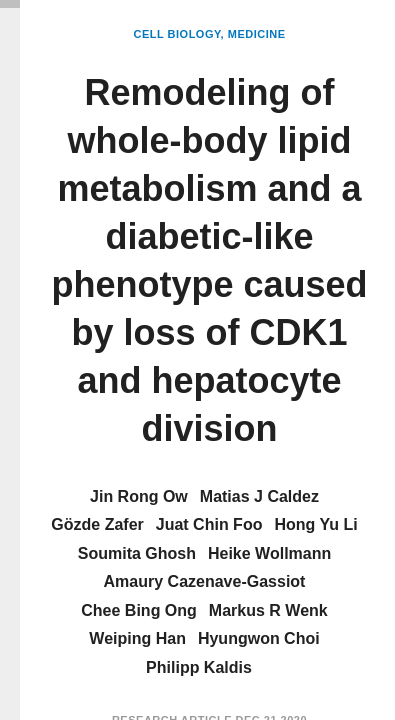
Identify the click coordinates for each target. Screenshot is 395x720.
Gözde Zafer (97, 524)
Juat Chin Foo (209, 524)
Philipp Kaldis (199, 667)
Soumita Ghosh (137, 553)
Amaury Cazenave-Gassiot (205, 581)
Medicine (257, 34)
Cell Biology (177, 34)
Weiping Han (137, 638)
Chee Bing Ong (139, 610)
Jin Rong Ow (139, 496)
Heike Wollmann (269, 553)
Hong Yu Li (315, 524)
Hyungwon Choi (259, 638)
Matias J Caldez (259, 496)
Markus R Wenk (268, 610)
